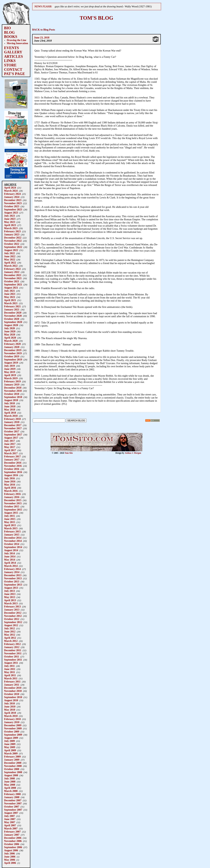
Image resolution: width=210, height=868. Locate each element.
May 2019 (10, 372)
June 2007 (10, 819)
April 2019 (10, 375)
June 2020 (10, 331)
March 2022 (11, 266)
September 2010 (13, 697)
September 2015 (13, 510)
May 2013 (10, 597)
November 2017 (13, 428)
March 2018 (11, 416)
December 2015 (13, 500)
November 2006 (13, 841)
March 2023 (11, 228)
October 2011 (12, 657)
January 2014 (12, 572)
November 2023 (13, 203)
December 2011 (13, 650)
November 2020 (13, 316)
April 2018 (10, 413)
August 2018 (11, 400)
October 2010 (12, 694)
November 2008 (13, 766)
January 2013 (12, 610)
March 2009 (11, 753)
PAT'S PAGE (15, 74)
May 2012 (10, 635)
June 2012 (10, 632)
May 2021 (10, 297)
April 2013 (10, 600)
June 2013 (10, 594)
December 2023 (13, 200)
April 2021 (10, 300)
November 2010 (13, 691)
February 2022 (12, 269)
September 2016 (13, 472)
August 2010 (11, 700)
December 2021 (13, 275)
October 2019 (12, 356)
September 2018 (13, 397)
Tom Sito (69, 453)
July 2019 (9, 366)
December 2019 (13, 350)
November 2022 (13, 241)
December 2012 (13, 613)
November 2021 (13, 278)
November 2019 (13, 353)
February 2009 (12, 757)
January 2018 (12, 422)
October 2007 (12, 807)
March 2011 (11, 678)
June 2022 (10, 256)
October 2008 (12, 769)
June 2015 (10, 519)
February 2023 (12, 231)
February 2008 (12, 794)
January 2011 (12, 685)
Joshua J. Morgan (133, 453)
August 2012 (11, 625)
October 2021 (12, 281)
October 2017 (12, 431)
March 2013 (11, 603)
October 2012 (12, 619)
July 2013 (9, 591)
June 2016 (10, 481)
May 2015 (10, 522)
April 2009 (10, 750)
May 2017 (10, 447)
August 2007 (11, 813)
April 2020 (10, 338)
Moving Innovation (17, 43)
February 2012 (12, 644)
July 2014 (9, 553)
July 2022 (9, 253)
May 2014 (10, 560)
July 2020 (9, 328)
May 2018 (10, 410)
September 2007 (13, 810)
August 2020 (11, 325)
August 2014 (11, 550)
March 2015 (11, 528)
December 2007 (13, 800)
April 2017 (10, 450)
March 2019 (11, 378)
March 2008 (11, 791)
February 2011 (12, 682)
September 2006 (13, 847)
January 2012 (12, 647)
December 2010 (13, 688)
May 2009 (10, 747)
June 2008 (10, 782)
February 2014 (12, 569)
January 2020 (12, 347)
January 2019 (12, 385)
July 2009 (9, 741)
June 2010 (10, 707)
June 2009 (10, 744)
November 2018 (13, 391)
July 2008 (9, 778)
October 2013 (12, 581)
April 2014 (10, 563)
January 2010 (12, 722)
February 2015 (12, 531)
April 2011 (10, 675)
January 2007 (12, 835)
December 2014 (13, 538)
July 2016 (9, 478)
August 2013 (11, 588)
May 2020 (10, 335)
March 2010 (11, 716)
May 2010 (10, 710)
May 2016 (10, 485)
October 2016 (12, 469)
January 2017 (12, 460)
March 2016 (11, 491)
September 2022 (13, 247)
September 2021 (13, 284)
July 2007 (9, 816)
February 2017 (12, 456)
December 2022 (13, 238)
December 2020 (13, 313)
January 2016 (12, 497)
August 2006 (11, 850)
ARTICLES (13, 56)
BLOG (9, 32)
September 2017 (13, 435)
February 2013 (12, 606)
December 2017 (13, 425)
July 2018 (9, 403)
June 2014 (10, 556)
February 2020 (12, 344)
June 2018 (10, 406)
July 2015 (9, 516)
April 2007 (10, 825)
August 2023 (11, 213)
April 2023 (10, 225)
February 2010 (12, 719)
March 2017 (11, 453)
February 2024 (12, 194)
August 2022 (11, 250)
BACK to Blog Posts (44, 30)
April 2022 (10, 263)
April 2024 (10, 188)
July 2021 (9, 291)
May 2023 (10, 222)
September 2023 (13, 209)
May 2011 (10, 672)
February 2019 (12, 381)
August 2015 (11, 513)
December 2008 (13, 763)
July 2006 (9, 853)
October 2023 (12, 206)
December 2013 (13, 575)
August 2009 (11, 738)
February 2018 (12, 419)
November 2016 (13, 466)
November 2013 (13, 578)
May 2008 (10, 785)
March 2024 (11, 191)
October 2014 (12, 544)
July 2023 (9, 216)
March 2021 (11, 303)
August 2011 (11, 663)
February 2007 (12, 832)
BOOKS (11, 37)
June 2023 (10, 219)
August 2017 (11, 438)
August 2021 (11, 288)
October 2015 (12, 506)
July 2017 (9, 441)
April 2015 (10, 525)
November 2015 (13, 503)
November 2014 (13, 541)
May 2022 (10, 259)
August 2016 (11, 475)
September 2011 (13, 660)
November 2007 (13, 803)
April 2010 (10, 713)
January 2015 (12, 535)
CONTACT (13, 70)
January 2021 (12, 310)
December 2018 (13, 388)
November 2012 (13, 616)
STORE (10, 65)
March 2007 (11, 828)
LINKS (10, 61)
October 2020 (12, 319)
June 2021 (10, 294)
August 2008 (11, 775)
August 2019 (11, 363)
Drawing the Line (17, 40)
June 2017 (10, 444)
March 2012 (11, 641)
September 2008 (13, 772)
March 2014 (11, 566)
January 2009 (12, 760)
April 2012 (10, 638)
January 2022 (12, 272)
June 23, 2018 (42, 38)
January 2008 (12, 797)
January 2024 (12, 197)
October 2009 (12, 732)
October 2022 (12, 244)
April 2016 (10, 488)
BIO (7, 28)
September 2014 (13, 547)
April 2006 (10, 863)
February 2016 (12, 494)
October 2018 (12, 394)
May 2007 (10, 822)
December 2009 (13, 725)
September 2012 (13, 622)
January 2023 (12, 234)
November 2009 (13, 728)
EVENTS (11, 48)
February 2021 (12, 306)
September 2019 (13, 360)
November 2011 (13, 653)
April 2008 (10, 788)
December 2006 (13, 838)
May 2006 (10, 860)
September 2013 (13, 585)
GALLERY (13, 52)
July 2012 (9, 628)
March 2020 (11, 341)
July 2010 (9, 703)
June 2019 (10, 369)
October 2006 (12, 844)
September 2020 (13, 322)
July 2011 (9, 666)
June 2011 (10, 669)
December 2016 (13, 463)
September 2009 (13, 735)
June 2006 (10, 857)
